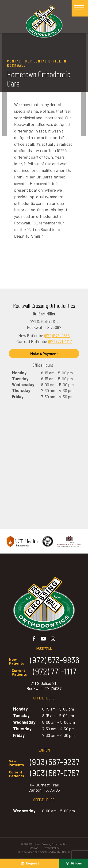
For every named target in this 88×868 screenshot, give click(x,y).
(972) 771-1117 (60, 341)
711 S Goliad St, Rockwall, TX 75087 (44, 686)
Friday (18, 397)
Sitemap (34, 848)
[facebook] (34, 638)
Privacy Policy (51, 848)
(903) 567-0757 (44, 773)
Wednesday (23, 384)
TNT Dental (63, 852)
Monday (19, 373)
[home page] (44, 22)
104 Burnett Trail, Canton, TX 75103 (44, 787)
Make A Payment (44, 353)
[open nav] (80, 8)
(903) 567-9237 (44, 762)
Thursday (21, 390)
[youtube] (44, 638)
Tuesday (20, 379)
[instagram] (53, 638)
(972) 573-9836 (57, 335)
